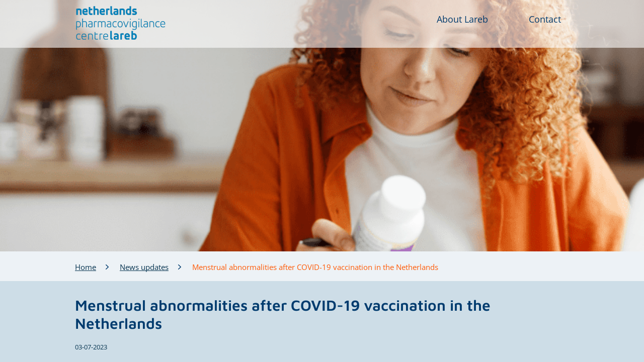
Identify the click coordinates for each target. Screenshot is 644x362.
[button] (121, 23)
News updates (144, 267)
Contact (545, 19)
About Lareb (462, 19)
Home (86, 267)
